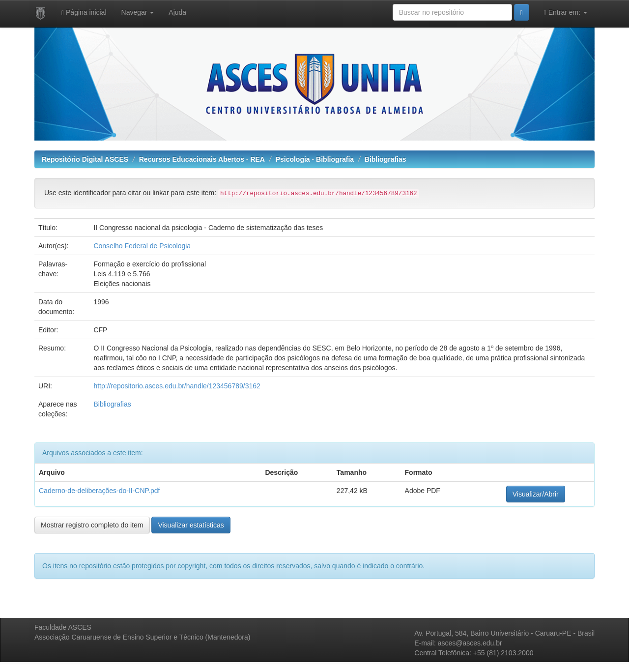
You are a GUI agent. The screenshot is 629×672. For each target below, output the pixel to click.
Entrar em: (566, 13)
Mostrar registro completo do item (92, 525)
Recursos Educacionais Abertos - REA (202, 159)
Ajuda (177, 12)
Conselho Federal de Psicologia (142, 246)
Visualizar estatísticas (191, 525)
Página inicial (84, 13)
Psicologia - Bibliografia (315, 159)
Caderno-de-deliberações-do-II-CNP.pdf (99, 491)
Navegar (138, 12)
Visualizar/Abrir (536, 494)
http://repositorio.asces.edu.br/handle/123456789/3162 (177, 386)
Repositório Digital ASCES (85, 159)
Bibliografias (386, 159)
